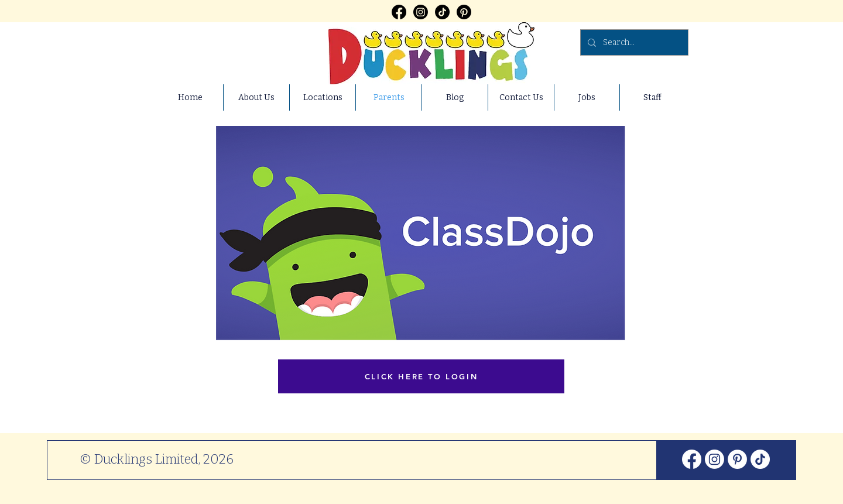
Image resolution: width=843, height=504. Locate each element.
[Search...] (633, 42)
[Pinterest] (464, 12)
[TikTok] (442, 12)
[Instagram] (421, 12)
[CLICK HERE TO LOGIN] (421, 376)
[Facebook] (399, 12)
